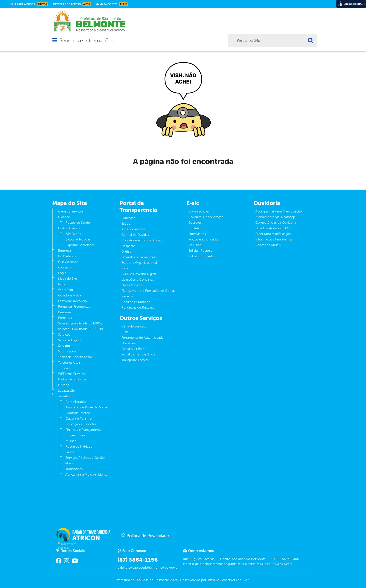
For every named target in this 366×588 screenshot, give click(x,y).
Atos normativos (133, 229)
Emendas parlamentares (139, 257)
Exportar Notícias (78, 239)
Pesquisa (64, 312)
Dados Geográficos (72, 379)
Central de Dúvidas (135, 235)
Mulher (71, 441)
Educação (128, 218)
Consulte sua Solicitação (206, 217)
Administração (76, 402)
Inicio (125, 268)
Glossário (65, 267)
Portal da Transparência (138, 354)
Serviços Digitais (70, 340)
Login (62, 273)
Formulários (197, 234)
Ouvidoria (128, 343)
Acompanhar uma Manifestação (279, 211)
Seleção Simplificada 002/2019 (81, 329)
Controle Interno (78, 413)
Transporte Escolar (135, 360)
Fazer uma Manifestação (273, 234)
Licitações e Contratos (138, 280)
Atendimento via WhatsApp (275, 217)
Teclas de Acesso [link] (72, 4)
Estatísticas (196, 228)
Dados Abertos (69, 228)
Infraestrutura (75, 435)
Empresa (65, 251)
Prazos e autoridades (204, 239)
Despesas (128, 246)
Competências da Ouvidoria (276, 223)
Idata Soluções (219, 580)
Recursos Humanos (136, 302)
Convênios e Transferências (142, 240)
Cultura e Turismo (79, 419)
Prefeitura (65, 318)
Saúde (70, 452)
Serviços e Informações (86, 40)
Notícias (64, 284)
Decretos (195, 223)
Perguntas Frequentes (74, 307)
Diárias (126, 252)
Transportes (74, 469)
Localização (66, 391)
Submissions (67, 351)
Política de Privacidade (145, 536)
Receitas (127, 296)
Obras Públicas (132, 285)
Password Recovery (73, 301)
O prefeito (66, 290)
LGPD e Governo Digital (139, 274)
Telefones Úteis (69, 363)
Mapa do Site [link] (112, 4)
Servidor (64, 346)
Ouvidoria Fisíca (70, 295)
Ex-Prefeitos (67, 256)
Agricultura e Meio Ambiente (86, 475)
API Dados (73, 234)
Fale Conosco (68, 262)
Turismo (64, 368)
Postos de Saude (78, 223)
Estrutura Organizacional (139, 263)
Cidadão (64, 217)
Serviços (64, 335)
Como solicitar (199, 211)
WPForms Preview (72, 374)
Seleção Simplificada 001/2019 (80, 323)
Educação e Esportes (81, 424)
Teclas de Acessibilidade (76, 357)
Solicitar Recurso (201, 251)
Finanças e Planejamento (84, 430)
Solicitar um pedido (202, 256)
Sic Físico (195, 245)
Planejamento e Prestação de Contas (148, 291)
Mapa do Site (68, 279)
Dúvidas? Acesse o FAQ (272, 228)
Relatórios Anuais (268, 245)
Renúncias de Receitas (138, 308)
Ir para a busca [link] (29, 4)
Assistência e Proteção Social (87, 407)
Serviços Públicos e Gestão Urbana (84, 461)
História (64, 385)
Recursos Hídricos (79, 447)
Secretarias (66, 396)
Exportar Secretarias (80, 245)
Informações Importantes (274, 239)
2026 (173, 580)
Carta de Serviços (71, 211)
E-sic (125, 332)
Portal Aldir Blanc (134, 349)
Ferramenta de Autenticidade (143, 338)
